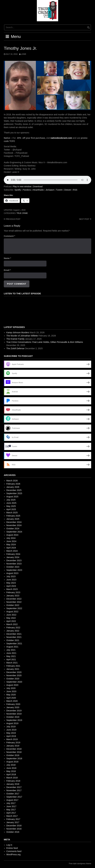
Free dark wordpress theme (80, 864)
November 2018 (14, 752)
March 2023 (12, 589)
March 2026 (12, 481)
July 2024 (11, 538)
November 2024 (14, 525)
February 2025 (13, 516)
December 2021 (14, 634)
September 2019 (14, 720)
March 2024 (12, 551)
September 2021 (14, 644)
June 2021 (11, 653)
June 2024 (11, 541)
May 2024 (11, 544)
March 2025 (12, 513)
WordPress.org (13, 854)
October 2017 (13, 794)
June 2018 (11, 768)
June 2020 (11, 691)
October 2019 (13, 717)
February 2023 (13, 592)
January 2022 (13, 631)
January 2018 (13, 784)
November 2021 (14, 637)
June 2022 (11, 615)
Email (7, 270)
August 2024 (12, 535)
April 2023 (11, 586)
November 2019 (14, 714)
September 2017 (14, 797)
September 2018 (14, 758)
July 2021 (11, 650)
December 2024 (14, 522)
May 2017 (11, 810)
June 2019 (11, 730)
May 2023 (11, 583)
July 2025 (11, 500)
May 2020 (11, 695)
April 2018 (11, 774)
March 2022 (12, 624)
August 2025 (12, 497)
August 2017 (12, 800)
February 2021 (13, 666)
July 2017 (11, 803)
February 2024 (13, 554)
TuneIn (59, 190)
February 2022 (13, 628)
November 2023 (14, 564)
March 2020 (12, 701)
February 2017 (13, 819)
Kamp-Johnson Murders (18, 332)
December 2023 (14, 560)
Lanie (23, 54)
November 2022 (14, 602)
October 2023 (13, 567)
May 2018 (11, 771)
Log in (9, 845)
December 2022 (14, 599)
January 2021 (13, 669)
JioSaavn (50, 190)
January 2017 (13, 822)
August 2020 (12, 685)
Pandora (27, 190)
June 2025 (11, 503)
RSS (75, 190)
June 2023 (11, 580)
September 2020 (14, 682)
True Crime (22, 213)
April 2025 (11, 509)
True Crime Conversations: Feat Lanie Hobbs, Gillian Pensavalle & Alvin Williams (45, 342)
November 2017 (14, 790)
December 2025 (14, 490)
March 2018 (12, 778)
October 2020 (13, 679)
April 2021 (11, 659)
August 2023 (12, 573)
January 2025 (13, 519)
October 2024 (13, 529)
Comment (9, 236)
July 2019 (11, 727)
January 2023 (13, 596)
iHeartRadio (38, 190)
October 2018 (13, 755)
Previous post (13, 219)
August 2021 (12, 647)
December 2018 (14, 749)
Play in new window (22, 186)
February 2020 (13, 704)
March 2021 (12, 663)
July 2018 (11, 765)
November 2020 (14, 675)
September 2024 (14, 532)
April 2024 (11, 548)
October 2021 (13, 640)
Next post (84, 219)
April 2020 (11, 698)
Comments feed (14, 851)
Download (38, 186)
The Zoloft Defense (15, 348)
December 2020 (14, 672)
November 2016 (14, 829)
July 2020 (11, 688)
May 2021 (11, 656)
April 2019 (11, 736)
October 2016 (13, 832)
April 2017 (11, 813)
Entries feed (12, 848)
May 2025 (11, 506)
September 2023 (14, 570)
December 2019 (14, 711)
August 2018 (12, 762)
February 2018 (13, 781)
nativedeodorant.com (61, 138)
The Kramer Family (15, 339)
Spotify (18, 190)
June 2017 (11, 806)
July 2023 (11, 576)
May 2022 (11, 618)
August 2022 (12, 612)
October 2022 (13, 605)
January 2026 (13, 487)
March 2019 (12, 739)
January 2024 (13, 557)
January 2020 (13, 707)
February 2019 (13, 743)
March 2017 (12, 816)
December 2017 (14, 787)
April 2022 (11, 621)
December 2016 (14, 826)
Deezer (68, 190)
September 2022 (14, 608)
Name (7, 258)
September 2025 (14, 493)
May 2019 (11, 733)
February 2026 (13, 484)
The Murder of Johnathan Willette (22, 336)
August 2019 (12, 723)
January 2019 (13, 746)
